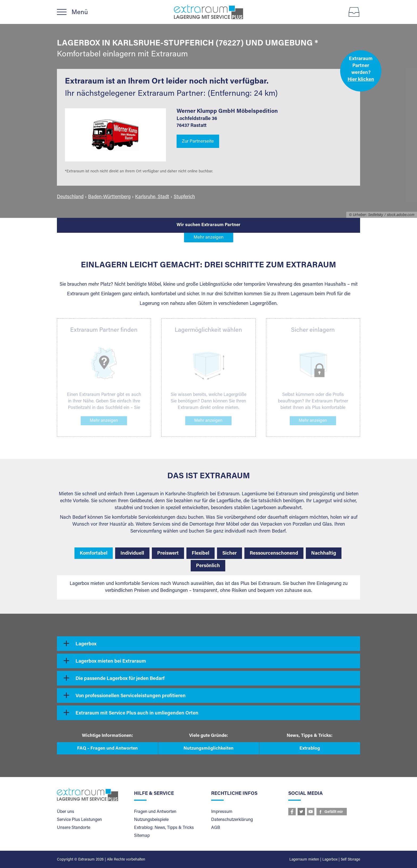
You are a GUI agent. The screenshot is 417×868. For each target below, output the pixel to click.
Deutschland (70, 197)
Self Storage (350, 860)
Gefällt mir (334, 812)
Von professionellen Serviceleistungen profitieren (131, 696)
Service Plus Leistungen (79, 820)
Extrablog (310, 749)
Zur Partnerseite (198, 142)
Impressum (222, 812)
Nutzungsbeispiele (151, 820)
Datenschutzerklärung (232, 820)
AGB (216, 828)
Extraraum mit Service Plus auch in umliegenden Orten (137, 713)
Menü (80, 13)
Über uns (66, 812)
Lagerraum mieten (304, 860)
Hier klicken (361, 80)
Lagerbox (86, 644)
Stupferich (184, 197)
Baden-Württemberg (109, 197)
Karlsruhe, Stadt (152, 197)
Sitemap (142, 836)
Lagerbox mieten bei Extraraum (111, 662)
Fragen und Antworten (155, 812)
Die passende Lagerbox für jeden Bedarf (120, 679)
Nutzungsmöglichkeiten (208, 749)
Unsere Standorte (74, 828)
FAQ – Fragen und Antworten (107, 749)
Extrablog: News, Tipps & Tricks (164, 828)
